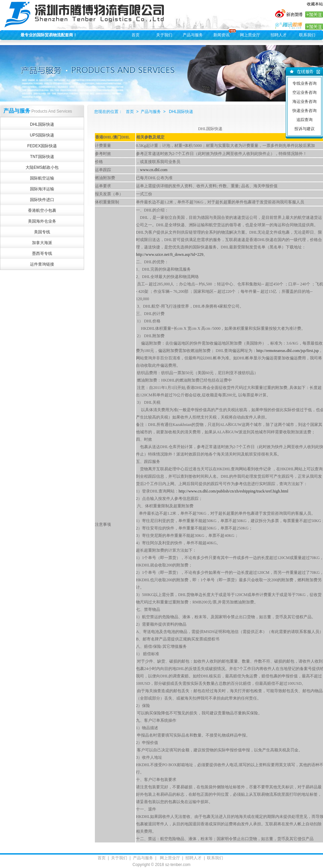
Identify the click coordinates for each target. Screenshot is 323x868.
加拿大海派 (42, 243)
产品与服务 (193, 35)
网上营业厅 (250, 35)
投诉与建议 (304, 129)
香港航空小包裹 (42, 210)
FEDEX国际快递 (42, 146)
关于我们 (164, 35)
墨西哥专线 (42, 253)
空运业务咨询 (304, 92)
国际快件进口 (42, 200)
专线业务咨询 (304, 83)
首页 (136, 35)
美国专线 (42, 232)
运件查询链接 (42, 264)
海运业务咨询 (304, 102)
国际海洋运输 (42, 189)
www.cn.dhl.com (154, 170)
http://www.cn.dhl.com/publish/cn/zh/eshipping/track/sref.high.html (234, 491)
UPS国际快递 (42, 135)
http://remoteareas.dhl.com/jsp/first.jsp (288, 351)
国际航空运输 (42, 178)
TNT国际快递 (42, 157)
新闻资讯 (221, 35)
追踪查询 (304, 120)
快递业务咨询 (304, 111)
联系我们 (307, 35)
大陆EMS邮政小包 (42, 167)
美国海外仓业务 (42, 221)
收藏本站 (315, 4)
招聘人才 (279, 35)
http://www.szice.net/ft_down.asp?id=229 (170, 254)
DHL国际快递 (42, 124)
